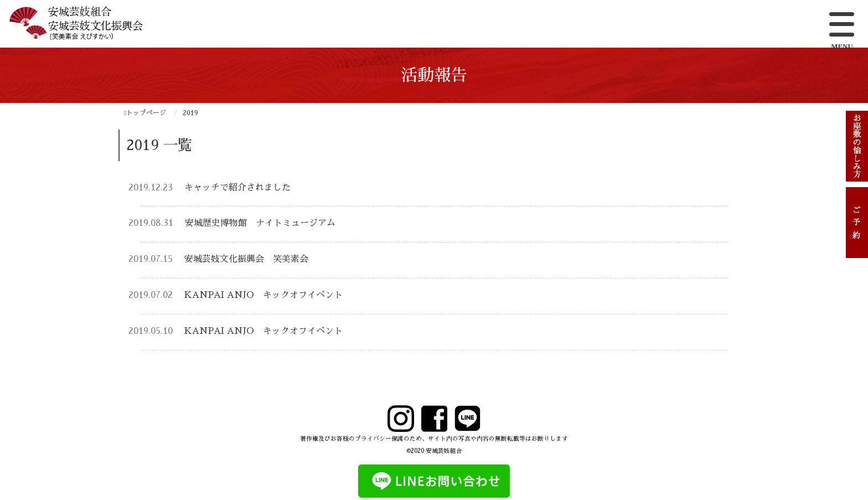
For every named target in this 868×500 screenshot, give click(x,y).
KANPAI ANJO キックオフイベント (263, 295)
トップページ (145, 113)
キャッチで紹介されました (237, 188)
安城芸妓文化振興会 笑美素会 (246, 259)
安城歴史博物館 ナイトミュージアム (260, 223)
